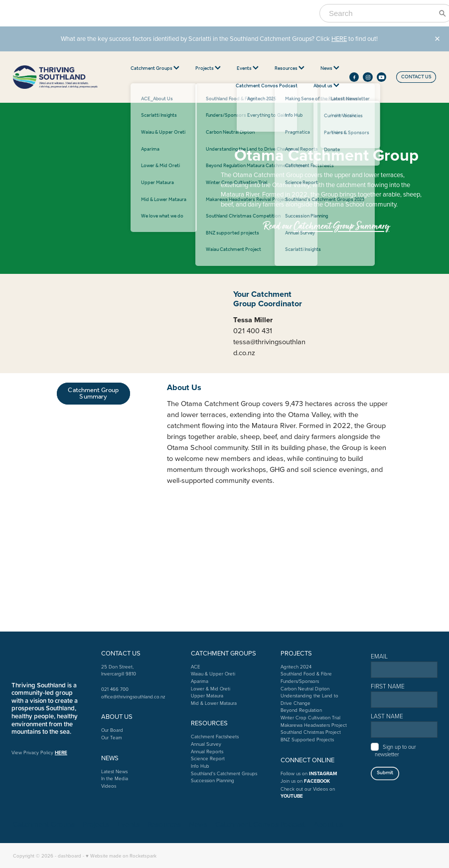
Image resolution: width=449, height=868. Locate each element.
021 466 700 (115, 689)
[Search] (380, 13)
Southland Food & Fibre (306, 673)
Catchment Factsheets (215, 736)
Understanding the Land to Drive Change (309, 699)
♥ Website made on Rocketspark (121, 856)
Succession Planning (213, 780)
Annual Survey (206, 744)
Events (248, 69)
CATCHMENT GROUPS (224, 653)
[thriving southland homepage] (55, 77)
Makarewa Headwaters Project (314, 725)
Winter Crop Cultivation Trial (310, 717)
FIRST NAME (388, 686)
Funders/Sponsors (300, 681)
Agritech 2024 (296, 666)
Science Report (208, 758)
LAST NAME (387, 716)
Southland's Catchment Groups (224, 773)
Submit (385, 773)
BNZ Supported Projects (307, 739)
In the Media (115, 778)
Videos (109, 786)
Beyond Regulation (301, 710)
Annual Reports (207, 751)
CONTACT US (416, 77)
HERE (339, 38)
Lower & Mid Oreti (211, 688)
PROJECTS (296, 653)
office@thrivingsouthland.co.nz (133, 696)
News (330, 69)
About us (326, 86)
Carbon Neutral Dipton (305, 688)
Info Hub (200, 766)
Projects (208, 69)
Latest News (114, 771)
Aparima (200, 681)
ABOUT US (117, 716)
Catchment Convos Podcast (267, 86)
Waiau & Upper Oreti (213, 673)
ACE (196, 666)
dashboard (70, 856)
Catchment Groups (155, 69)
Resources (290, 69)
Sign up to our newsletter (396, 750)
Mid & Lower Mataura (214, 703)
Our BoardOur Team (112, 734)
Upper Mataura (207, 695)
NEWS (110, 758)
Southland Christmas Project (311, 732)
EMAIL (379, 656)
